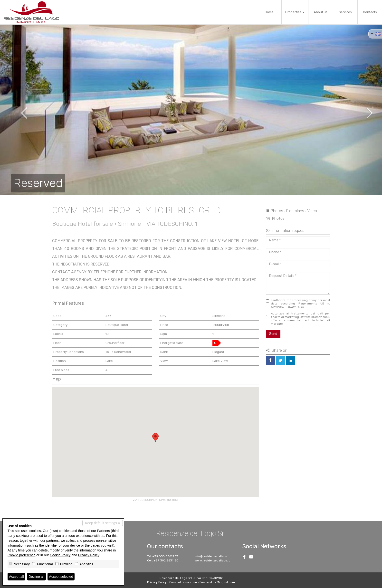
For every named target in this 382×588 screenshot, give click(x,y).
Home (269, 12)
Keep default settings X (103, 523)
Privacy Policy (295, 307)
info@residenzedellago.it (212, 556)
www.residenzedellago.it (212, 560)
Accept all (16, 577)
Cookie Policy (60, 555)
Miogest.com (226, 582)
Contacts (370, 12)
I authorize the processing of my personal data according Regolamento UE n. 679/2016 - (298, 303)
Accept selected (61, 577)
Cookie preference (21, 555)
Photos (275, 218)
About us (321, 12)
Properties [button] (295, 12)
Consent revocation (183, 582)
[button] (19, 110)
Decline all (36, 577)
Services (345, 12)
